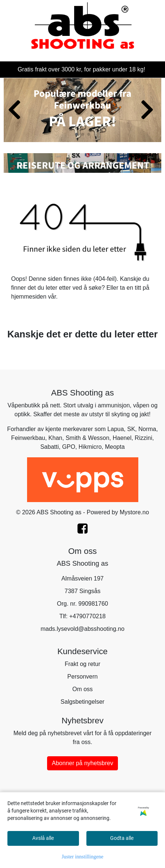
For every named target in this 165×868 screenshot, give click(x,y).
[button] (77, 134)
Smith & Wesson (88, 438)
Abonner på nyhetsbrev (82, 763)
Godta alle (122, 838)
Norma (147, 429)
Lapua (116, 429)
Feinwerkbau (28, 438)
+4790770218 (88, 616)
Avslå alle (43, 838)
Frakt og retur (82, 664)
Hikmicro (90, 447)
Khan (55, 438)
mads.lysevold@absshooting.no (82, 629)
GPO (69, 447)
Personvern (83, 677)
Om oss (82, 689)
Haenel (122, 438)
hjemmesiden (29, 297)
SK (131, 429)
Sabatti (50, 447)
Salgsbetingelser (82, 702)
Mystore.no (134, 512)
